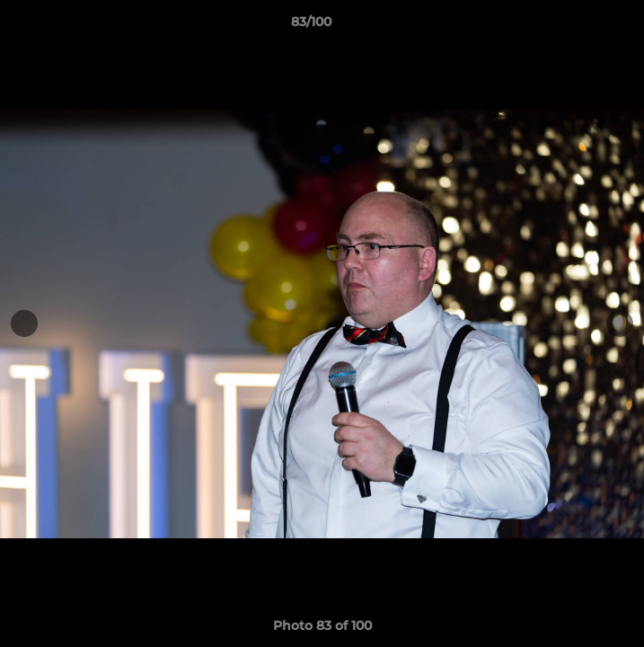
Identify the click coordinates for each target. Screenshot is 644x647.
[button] (579, 26)
